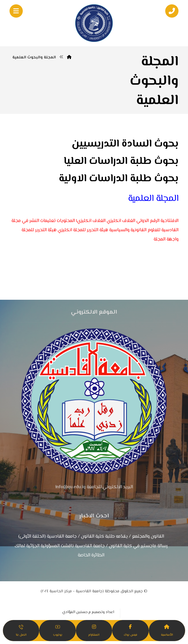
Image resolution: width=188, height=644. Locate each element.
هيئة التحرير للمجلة (39, 230)
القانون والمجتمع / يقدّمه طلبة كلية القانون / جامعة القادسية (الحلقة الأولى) (91, 537)
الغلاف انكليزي (121, 221)
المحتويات (66, 221)
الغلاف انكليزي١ (91, 221)
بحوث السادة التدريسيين (125, 144)
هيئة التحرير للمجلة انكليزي (83, 230)
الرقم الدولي (148, 221)
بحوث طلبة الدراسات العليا (121, 161)
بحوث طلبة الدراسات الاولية (119, 179)
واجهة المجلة (166, 239)
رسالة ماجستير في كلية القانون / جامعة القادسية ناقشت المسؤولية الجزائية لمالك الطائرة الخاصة (91, 551)
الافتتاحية (170, 221)
